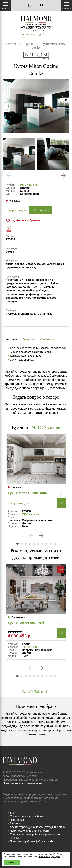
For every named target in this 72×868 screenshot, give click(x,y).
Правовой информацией (49, 856)
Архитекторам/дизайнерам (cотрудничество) (37, 827)
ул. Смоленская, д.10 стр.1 (36, 34)
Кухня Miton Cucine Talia (27, 493)
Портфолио (17, 820)
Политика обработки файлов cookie (32, 841)
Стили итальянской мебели (26, 816)
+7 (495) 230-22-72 (36, 28)
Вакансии (16, 823)
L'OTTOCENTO (31, 647)
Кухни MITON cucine (36, 692)
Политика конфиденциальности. (23, 783)
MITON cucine (29, 185)
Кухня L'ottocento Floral (26, 623)
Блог (13, 813)
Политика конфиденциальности (29, 831)
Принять (12, 863)
